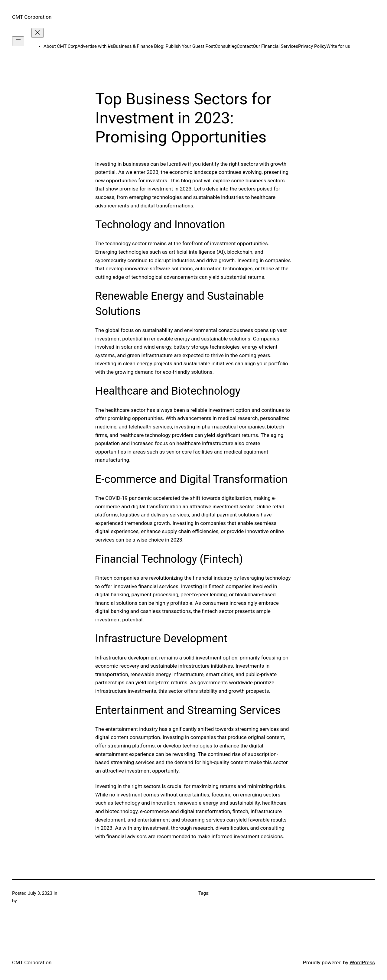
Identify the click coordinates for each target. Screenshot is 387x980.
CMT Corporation (32, 17)
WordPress (362, 962)
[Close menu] (37, 33)
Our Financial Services (275, 46)
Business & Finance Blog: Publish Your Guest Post (164, 46)
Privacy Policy (312, 46)
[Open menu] (18, 41)
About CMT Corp (60, 46)
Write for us (338, 46)
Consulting (226, 46)
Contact (245, 46)
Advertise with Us (95, 46)
